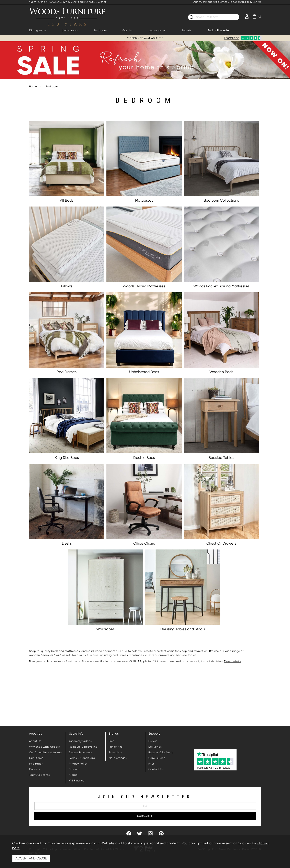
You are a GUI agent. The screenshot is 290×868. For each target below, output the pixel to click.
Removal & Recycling (83, 747)
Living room (70, 30)
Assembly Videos (80, 741)
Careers (34, 769)
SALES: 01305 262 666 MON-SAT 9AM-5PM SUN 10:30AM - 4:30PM (68, 2)
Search (188, 14)
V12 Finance (77, 781)
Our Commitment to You (45, 752)
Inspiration (36, 764)
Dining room (38, 30)
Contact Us (156, 769)
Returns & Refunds (161, 752)
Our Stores (36, 758)
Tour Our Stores (39, 775)
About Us (35, 741)
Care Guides (157, 758)
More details (233, 661)
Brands (187, 30)
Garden (128, 30)
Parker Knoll (117, 747)
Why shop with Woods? (45, 747)
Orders (153, 741)
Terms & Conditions (82, 758)
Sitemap (75, 769)
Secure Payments (81, 752)
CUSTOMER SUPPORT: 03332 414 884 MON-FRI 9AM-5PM (227, 2)
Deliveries (155, 747)
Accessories (158, 30)
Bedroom (100, 30)
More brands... (118, 758)
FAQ (151, 764)
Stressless (116, 752)
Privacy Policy (78, 764)
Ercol (112, 741)
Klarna (73, 775)
